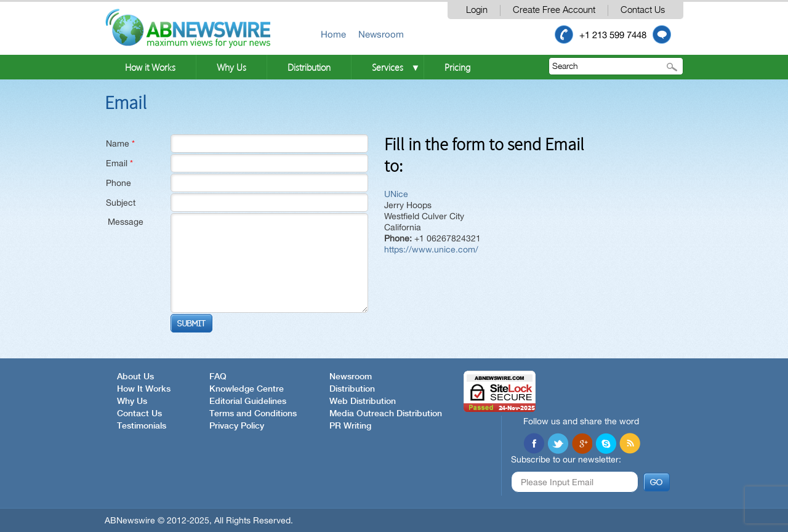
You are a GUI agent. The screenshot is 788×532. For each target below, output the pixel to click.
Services (388, 67)
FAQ (218, 377)
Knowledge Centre (247, 389)
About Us (135, 377)
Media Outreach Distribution (386, 414)
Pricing (457, 67)
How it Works (150, 67)
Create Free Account (554, 10)
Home (333, 34)
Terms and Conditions (253, 414)
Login (477, 10)
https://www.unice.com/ (431, 249)
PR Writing (350, 426)
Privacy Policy (237, 426)
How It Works (144, 389)
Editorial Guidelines (248, 401)
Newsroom (381, 34)
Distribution (309, 67)
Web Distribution (363, 401)
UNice (396, 194)
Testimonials (142, 426)
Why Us (231, 67)
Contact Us (643, 10)
